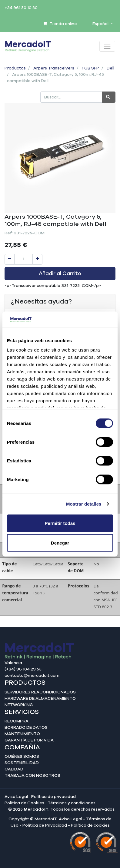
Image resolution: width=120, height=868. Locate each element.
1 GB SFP (90, 68)
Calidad (14, 769)
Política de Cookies (24, 803)
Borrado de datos (26, 728)
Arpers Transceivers (54, 68)
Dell (110, 68)
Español (101, 24)
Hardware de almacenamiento (40, 699)
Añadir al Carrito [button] (60, 274)
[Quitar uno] (10, 259)
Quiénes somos (22, 757)
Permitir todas (60, 523)
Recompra (17, 721)
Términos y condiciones (72, 803)
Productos (15, 68)
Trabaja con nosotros (32, 776)
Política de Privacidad (45, 825)
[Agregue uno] (37, 259)
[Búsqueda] (109, 97)
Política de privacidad (53, 797)
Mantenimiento (22, 734)
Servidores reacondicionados (40, 692)
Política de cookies (90, 825)
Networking (19, 705)
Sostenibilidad (22, 763)
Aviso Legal (16, 797)
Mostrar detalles (84, 504)
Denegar (60, 543)
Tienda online (60, 24)
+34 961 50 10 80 (21, 8)
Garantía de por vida (29, 740)
